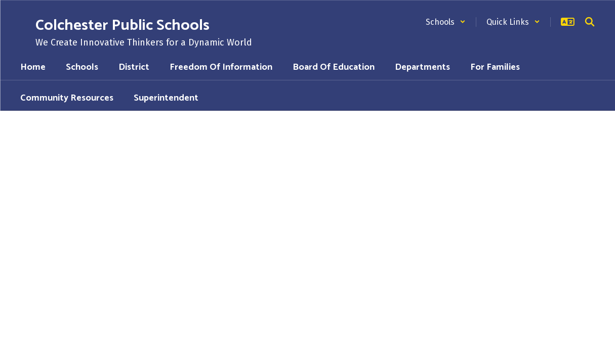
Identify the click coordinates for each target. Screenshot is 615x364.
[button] (446, 22)
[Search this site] (590, 22)
